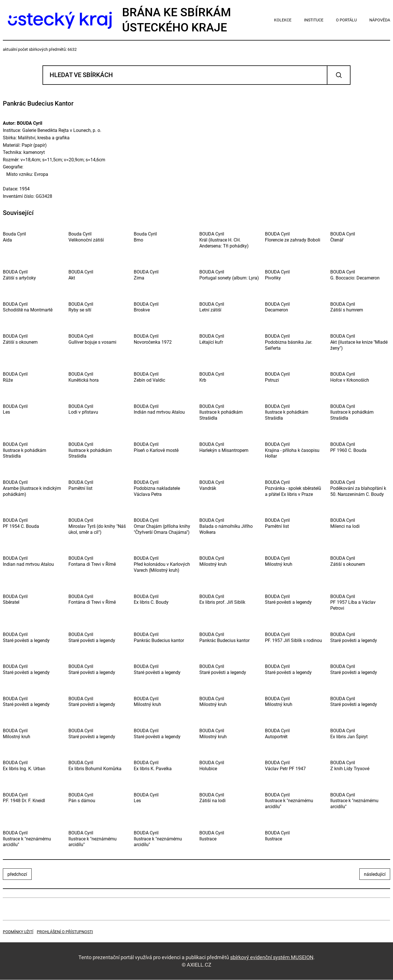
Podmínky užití (18, 932)
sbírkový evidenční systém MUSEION (272, 957)
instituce (314, 20)
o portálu (346, 20)
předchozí (17, 875)
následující (375, 875)
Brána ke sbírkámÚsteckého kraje (117, 20)
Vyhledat (339, 75)
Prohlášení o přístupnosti (65, 932)
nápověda (380, 20)
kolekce (283, 20)
